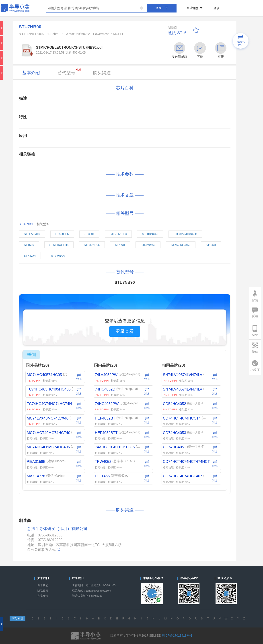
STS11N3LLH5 (59, 245)
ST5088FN (62, 234)
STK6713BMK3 (181, 245)
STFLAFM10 (32, 234)
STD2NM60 (148, 245)
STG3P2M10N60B (185, 234)
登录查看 (125, 331)
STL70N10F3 (118, 234)
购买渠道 (102, 73)
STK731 (120, 245)
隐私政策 (43, 591)
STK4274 (30, 256)
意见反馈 (43, 596)
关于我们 (43, 585)
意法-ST (175, 33)
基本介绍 (31, 73)
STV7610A (58, 256)
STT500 (29, 245)
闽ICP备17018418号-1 (177, 636)
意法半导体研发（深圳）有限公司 (57, 529)
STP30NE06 (92, 245)
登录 (216, 8)
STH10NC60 (150, 234)
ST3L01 (89, 234)
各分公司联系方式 (44, 550)
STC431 (211, 245)
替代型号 (69, 72)
